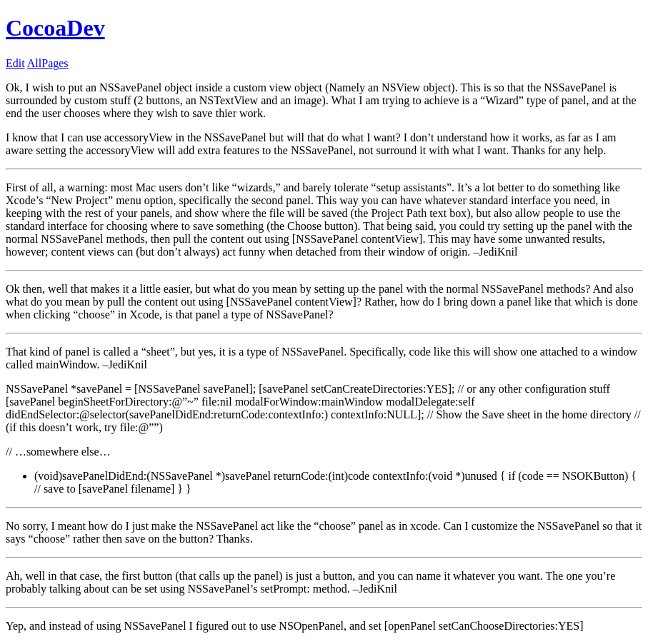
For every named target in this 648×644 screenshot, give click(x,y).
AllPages (48, 63)
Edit (15, 63)
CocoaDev (55, 28)
